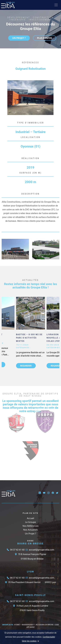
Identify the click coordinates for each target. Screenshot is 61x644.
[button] (51, 83)
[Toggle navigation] (56, 5)
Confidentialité (49, 637)
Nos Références (30, 526)
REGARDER (26, 366)
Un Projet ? (30, 534)
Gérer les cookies (29, 641)
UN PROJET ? (19, 38)
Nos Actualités (30, 530)
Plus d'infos (45, 38)
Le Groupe (31, 522)
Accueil (30, 518)
